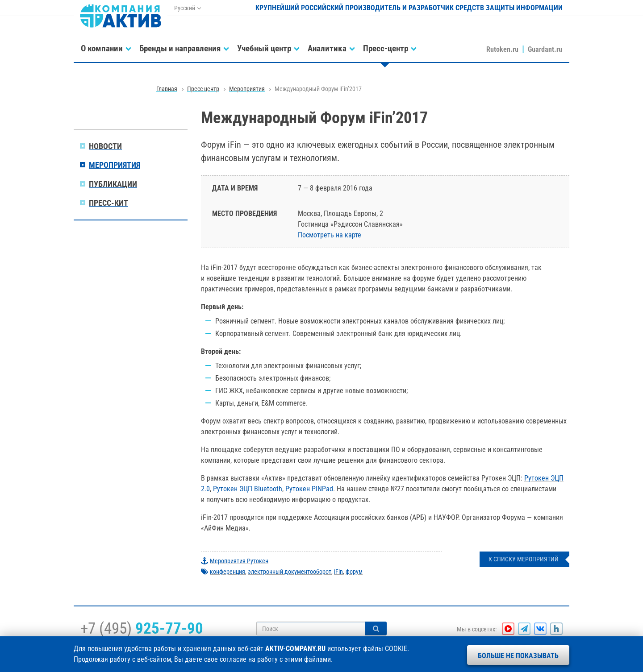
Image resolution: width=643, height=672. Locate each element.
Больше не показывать (518, 656)
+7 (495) (142, 628)
